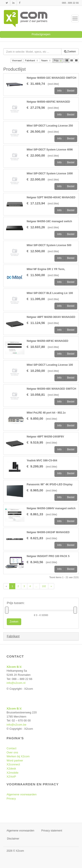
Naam (46, 61)
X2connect (13, 764)
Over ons (12, 752)
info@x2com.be (17, 725)
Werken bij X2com (18, 756)
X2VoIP (11, 777)
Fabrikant (32, 61)
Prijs (58, 61)
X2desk (11, 769)
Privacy (11, 799)
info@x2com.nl (16, 683)
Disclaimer (13, 839)
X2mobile (12, 773)
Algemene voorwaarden (22, 794)
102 (44, 586)
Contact (11, 748)
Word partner (15, 760)
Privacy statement (52, 831)
